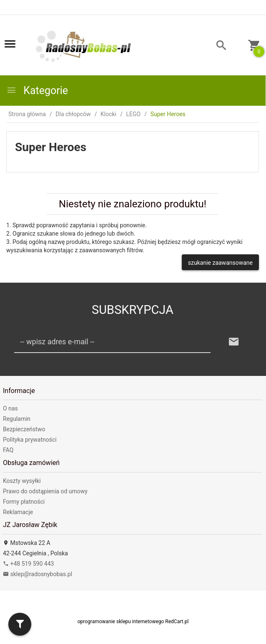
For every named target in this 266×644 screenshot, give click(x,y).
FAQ (8, 450)
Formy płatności (24, 502)
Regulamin (17, 419)
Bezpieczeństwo (24, 429)
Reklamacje (18, 512)
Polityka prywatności (30, 440)
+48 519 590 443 (28, 564)
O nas (10, 408)
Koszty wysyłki (22, 481)
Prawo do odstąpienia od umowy (45, 491)
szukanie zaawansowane (220, 263)
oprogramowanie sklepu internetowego (121, 622)
